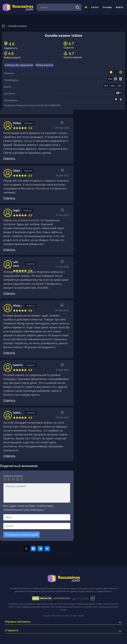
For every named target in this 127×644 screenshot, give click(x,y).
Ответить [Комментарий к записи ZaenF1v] (9, 400)
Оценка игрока (13, 476)
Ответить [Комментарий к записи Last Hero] (9, 293)
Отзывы (107, 7)
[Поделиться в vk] (47, 549)
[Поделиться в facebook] (33, 549)
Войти (119, 7)
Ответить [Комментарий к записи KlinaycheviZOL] (9, 353)
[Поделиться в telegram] (40, 549)
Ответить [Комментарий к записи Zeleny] (9, 158)
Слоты (95, 7)
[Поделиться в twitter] (26, 549)
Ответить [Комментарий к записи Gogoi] (9, 250)
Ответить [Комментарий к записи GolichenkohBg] (9, 456)
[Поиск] (78, 7)
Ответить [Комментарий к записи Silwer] (9, 198)
